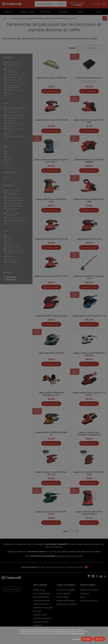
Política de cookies (78, 633)
